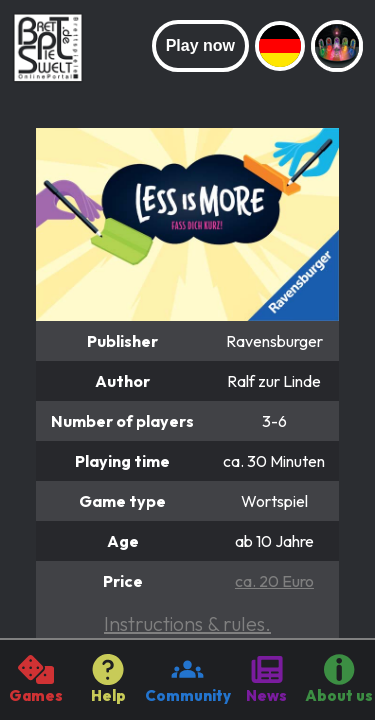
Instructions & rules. (187, 623)
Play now (200, 45)
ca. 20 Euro (274, 581)
